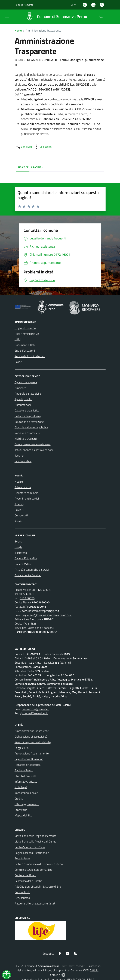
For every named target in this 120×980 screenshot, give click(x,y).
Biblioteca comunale (26, 493)
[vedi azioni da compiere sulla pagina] (43, 147)
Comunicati (21, 515)
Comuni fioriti (22, 892)
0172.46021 (26, 594)
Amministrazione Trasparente (32, 731)
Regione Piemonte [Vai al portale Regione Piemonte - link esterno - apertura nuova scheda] (24, 5)
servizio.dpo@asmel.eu (36, 709)
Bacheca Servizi (24, 770)
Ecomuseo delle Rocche (28, 881)
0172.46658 (27, 598)
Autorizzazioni (23, 405)
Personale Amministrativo (30, 356)
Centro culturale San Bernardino (33, 870)
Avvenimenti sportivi (27, 498)
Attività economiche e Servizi (32, 570)
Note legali (21, 787)
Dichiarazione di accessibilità (31, 736)
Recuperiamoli (23, 898)
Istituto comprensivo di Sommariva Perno (39, 864)
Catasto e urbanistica (27, 410)
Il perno (19, 504)
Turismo (19, 455)
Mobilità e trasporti (26, 439)
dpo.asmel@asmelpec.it (34, 713)
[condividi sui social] (24, 147)
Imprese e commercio (27, 433)
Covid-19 (20, 510)
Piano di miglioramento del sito (33, 742)
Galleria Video (23, 564)
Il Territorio (21, 553)
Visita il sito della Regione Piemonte (36, 836)
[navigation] (7, 16)
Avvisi (18, 521)
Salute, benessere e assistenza (33, 444)
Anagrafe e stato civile (28, 394)
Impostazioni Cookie (26, 793)
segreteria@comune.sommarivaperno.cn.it (47, 615)
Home (18, 30)
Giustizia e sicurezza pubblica (31, 427)
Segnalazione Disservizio (29, 759)
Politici (18, 362)
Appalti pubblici (23, 399)
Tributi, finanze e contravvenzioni (34, 450)
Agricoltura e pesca (26, 382)
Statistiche (21, 810)
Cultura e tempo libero (28, 416)
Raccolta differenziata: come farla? (35, 903)
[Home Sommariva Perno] (55, 17)
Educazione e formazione (29, 422)
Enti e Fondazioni (25, 351)
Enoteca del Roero (25, 875)
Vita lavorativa (23, 461)
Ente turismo (22, 858)
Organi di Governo (25, 328)
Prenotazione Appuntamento (32, 753)
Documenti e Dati (25, 345)
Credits (19, 798)
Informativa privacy (26, 782)
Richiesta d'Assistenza (28, 765)
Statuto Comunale (25, 776)
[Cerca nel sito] (101, 17)
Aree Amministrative (27, 334)
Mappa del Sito (23, 815)
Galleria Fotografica (26, 558)
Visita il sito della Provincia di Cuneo (35, 841)
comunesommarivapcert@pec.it (41, 611)
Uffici (18, 339)
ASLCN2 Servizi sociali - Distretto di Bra (38, 887)
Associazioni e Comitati (28, 575)
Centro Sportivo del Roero (30, 847)
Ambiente (20, 388)
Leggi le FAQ (22, 748)
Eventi (18, 541)
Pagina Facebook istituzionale (32, 853)
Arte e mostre (23, 487)
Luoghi (19, 547)
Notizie (19, 482)
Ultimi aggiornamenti (27, 804)
